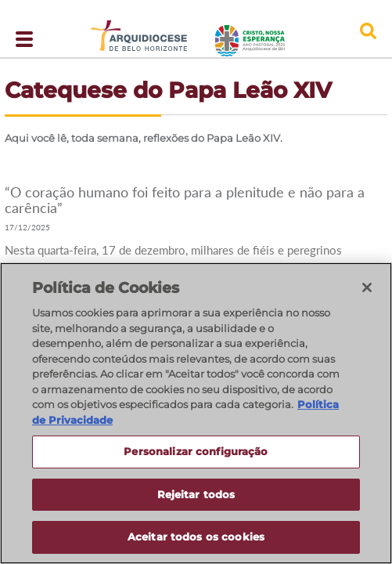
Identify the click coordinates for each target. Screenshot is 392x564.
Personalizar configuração (196, 452)
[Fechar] (367, 288)
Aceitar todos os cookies (196, 538)
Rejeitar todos (196, 495)
